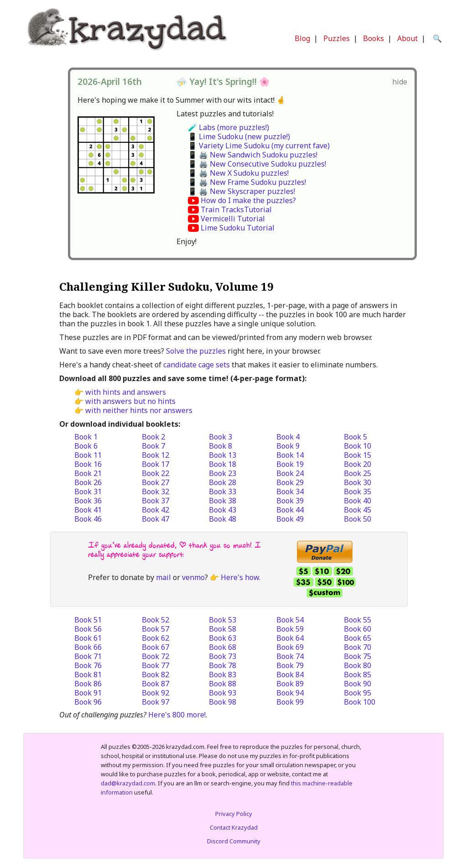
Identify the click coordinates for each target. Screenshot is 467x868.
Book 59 (290, 629)
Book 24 (290, 473)
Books (374, 38)
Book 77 (156, 665)
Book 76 (88, 665)
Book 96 (88, 702)
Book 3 (221, 437)
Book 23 (223, 473)
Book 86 (88, 684)
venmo (193, 577)
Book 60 (358, 629)
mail (163, 577)
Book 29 (290, 482)
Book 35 (358, 492)
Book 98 (223, 702)
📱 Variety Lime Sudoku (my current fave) (259, 146)
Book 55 (358, 620)
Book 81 (88, 675)
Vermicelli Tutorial (233, 219)
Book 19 (290, 464)
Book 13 (223, 455)
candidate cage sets (197, 365)
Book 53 (223, 620)
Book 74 (290, 656)
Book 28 (223, 482)
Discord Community (234, 841)
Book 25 (358, 473)
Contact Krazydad (234, 827)
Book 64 (290, 638)
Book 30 (358, 482)
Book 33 (223, 492)
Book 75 (358, 656)
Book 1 (86, 437)
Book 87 (156, 684)
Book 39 (290, 501)
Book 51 (88, 620)
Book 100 (360, 702)
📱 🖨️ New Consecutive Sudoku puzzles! (257, 164)
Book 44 (290, 510)
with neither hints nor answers (139, 410)
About (407, 38)
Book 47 (156, 519)
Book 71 (88, 656)
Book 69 (290, 647)
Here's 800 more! (177, 715)
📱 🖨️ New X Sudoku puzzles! (238, 173)
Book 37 (156, 501)
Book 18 (223, 464)
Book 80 (358, 665)
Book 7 (153, 446)
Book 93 (223, 693)
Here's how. (241, 577)
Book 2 (153, 437)
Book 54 (290, 620)
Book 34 (290, 492)
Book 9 (288, 446)
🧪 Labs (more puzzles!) (228, 127)
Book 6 (86, 446)
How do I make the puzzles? (248, 200)
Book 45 (358, 510)
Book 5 (355, 437)
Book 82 (156, 675)
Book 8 (221, 446)
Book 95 (358, 693)
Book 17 (156, 464)
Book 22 (156, 473)
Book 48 (223, 519)
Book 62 (156, 638)
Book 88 (223, 684)
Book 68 (223, 647)
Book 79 (290, 665)
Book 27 (156, 482)
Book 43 (223, 510)
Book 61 (88, 638)
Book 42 (156, 510)
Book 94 (290, 693)
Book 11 (88, 455)
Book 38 (223, 501)
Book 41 (88, 510)
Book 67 (156, 647)
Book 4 (288, 437)
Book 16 (88, 464)
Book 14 (290, 455)
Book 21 (88, 473)
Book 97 (156, 702)
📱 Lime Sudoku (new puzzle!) (239, 136)
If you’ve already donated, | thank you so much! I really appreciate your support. (174, 550)
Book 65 (358, 638)
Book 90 (358, 684)
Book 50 (358, 519)
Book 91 (88, 693)
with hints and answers (126, 392)
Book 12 (156, 455)
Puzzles (337, 38)
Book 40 (358, 501)
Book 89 (290, 684)
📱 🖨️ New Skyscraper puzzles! (241, 191)
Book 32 (156, 492)
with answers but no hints (130, 401)
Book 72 (156, 656)
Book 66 (88, 647)
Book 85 (358, 675)
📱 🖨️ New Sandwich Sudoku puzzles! (253, 155)
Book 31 (88, 492)
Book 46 (88, 519)
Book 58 (223, 629)
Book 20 (358, 464)
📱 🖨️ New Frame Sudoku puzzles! (247, 182)
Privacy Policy (234, 814)
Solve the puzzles (196, 351)
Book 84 (290, 675)
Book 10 (358, 446)
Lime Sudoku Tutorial (238, 228)
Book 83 (223, 675)
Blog (302, 38)
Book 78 (223, 665)
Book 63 (223, 638)
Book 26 (88, 482)
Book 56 (88, 629)
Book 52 (156, 620)
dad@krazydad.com (128, 783)
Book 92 (156, 693)
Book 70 (358, 647)
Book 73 (223, 656)
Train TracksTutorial (236, 209)
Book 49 (290, 519)
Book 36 (88, 501)
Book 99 (290, 702)
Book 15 (358, 455)
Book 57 (156, 629)
